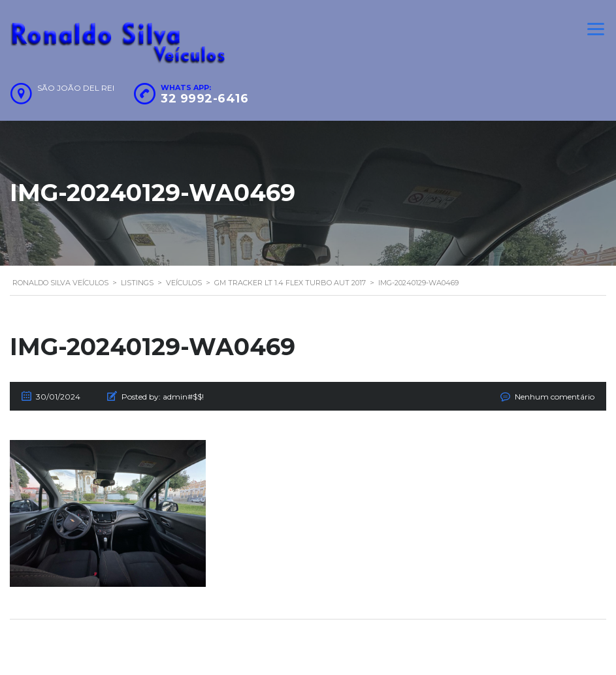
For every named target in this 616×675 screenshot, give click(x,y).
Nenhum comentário (555, 397)
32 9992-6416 (204, 99)
